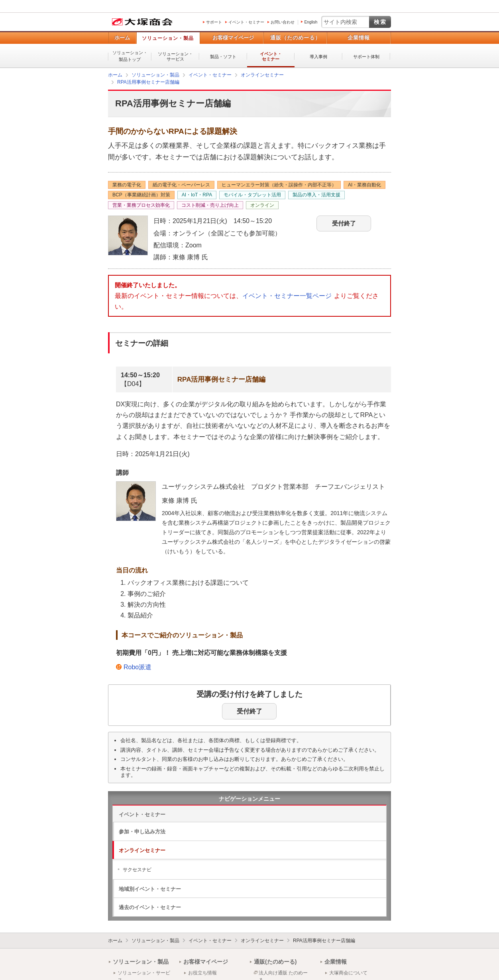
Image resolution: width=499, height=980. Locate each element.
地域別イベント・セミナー (150, 889)
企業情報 (359, 38)
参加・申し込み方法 (142, 832)
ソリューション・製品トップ (130, 56)
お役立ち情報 (202, 973)
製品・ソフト (223, 57)
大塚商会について (348, 973)
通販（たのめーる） (295, 38)
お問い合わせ (283, 22)
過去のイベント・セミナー (150, 907)
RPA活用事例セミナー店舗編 (324, 941)
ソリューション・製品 (168, 38)
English (311, 22)
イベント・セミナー (246, 22)
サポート (214, 22)
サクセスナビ (137, 870)
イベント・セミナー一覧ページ (287, 296)
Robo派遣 (138, 667)
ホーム (122, 38)
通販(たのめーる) (275, 962)
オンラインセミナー (142, 850)
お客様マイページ (233, 38)
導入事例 (318, 57)
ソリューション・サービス (175, 56)
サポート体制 (366, 57)
